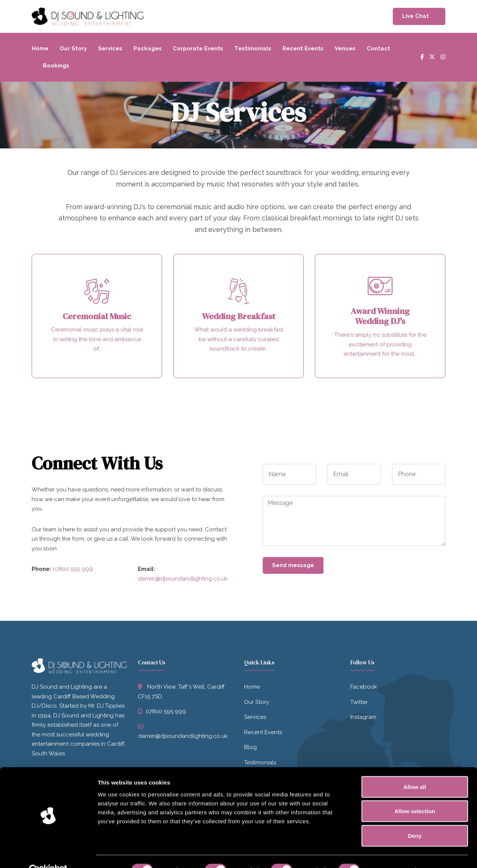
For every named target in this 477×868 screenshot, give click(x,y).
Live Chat (416, 16)
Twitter (359, 703)
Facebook (364, 688)
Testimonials (253, 48)
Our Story (73, 48)
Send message (293, 566)
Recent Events (303, 48)
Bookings (56, 66)
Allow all (415, 770)
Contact (378, 48)
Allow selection (415, 795)
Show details (391, 853)
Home (40, 48)
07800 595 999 (73, 570)
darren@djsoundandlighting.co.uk (183, 579)
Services (110, 48)
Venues (345, 48)
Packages (148, 48)
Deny (415, 819)
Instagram (363, 718)
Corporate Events (198, 48)
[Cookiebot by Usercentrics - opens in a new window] (48, 853)
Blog (250, 748)
